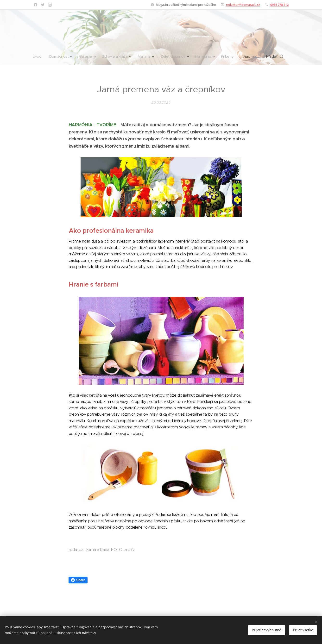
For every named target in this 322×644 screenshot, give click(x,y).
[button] (278, 56)
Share (78, 580)
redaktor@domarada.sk (243, 5)
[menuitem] (36, 56)
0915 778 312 (279, 5)
